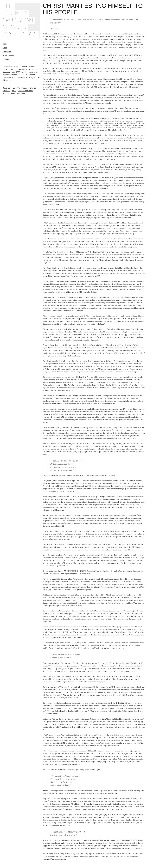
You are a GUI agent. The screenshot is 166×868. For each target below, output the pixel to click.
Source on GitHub (18, 93)
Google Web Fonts (25, 91)
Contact (6, 59)
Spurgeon (18, 20)
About (5, 48)
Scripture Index (9, 55)
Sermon (15, 27)
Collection (20, 34)
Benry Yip (17, 88)
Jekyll (14, 91)
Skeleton (6, 93)
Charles (15, 13)
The (8, 6)
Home (5, 44)
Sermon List (7, 52)
